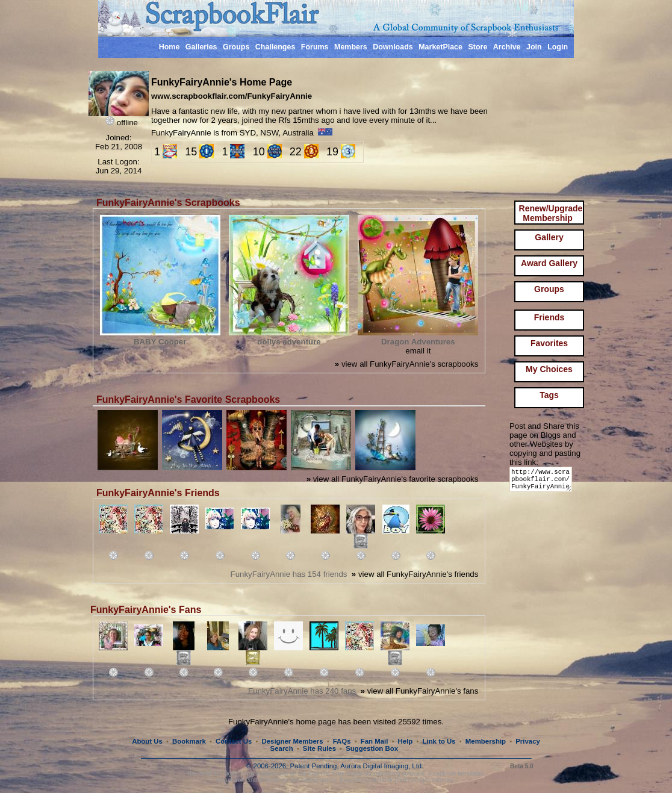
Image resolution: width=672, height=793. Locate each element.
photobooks (438, 780)
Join (534, 47)
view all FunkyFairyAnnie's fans (420, 691)
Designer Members (292, 741)
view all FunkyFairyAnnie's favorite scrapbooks (393, 479)
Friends (549, 317)
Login (558, 47)
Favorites (549, 343)
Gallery (549, 237)
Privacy (528, 741)
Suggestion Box (372, 748)
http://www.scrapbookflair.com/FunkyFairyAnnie (543, 482)
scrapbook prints (387, 780)
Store (478, 47)
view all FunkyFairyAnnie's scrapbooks (406, 364)
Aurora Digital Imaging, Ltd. (382, 766)
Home (170, 47)
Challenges (275, 47)
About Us (147, 741)
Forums (315, 47)
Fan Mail (375, 741)
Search (282, 748)
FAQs (342, 741)
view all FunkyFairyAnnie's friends (415, 574)
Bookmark (189, 741)
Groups (236, 47)
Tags (549, 395)
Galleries (201, 47)
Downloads (393, 47)
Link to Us (439, 741)
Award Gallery (549, 263)
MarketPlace (440, 47)
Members (351, 47)
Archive (507, 47)
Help (406, 741)
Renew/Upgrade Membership (551, 213)
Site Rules (319, 748)
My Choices (549, 369)
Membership (486, 741)
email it (418, 351)
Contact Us (234, 741)
